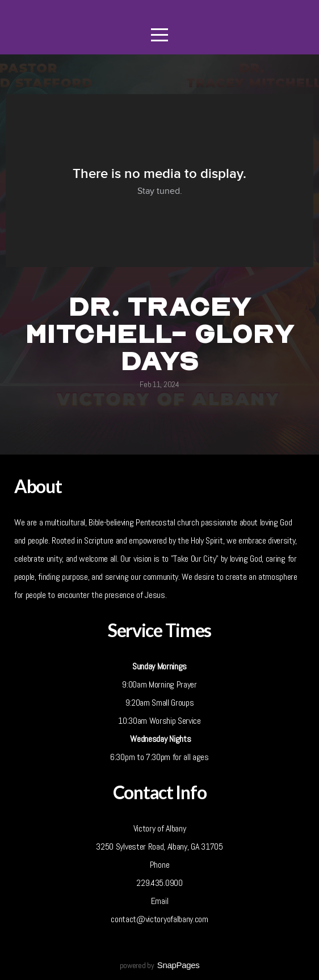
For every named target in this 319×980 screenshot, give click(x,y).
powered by (160, 965)
